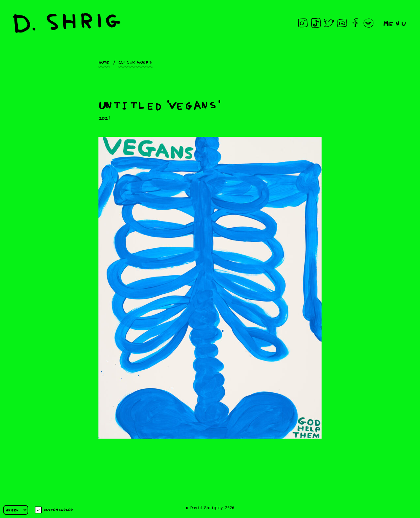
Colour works (136, 62)
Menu (395, 23)
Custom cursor (54, 510)
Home (104, 62)
